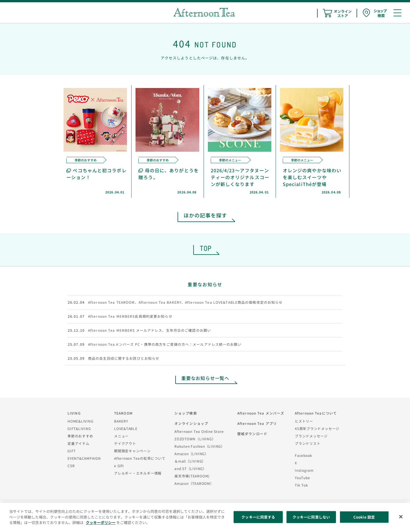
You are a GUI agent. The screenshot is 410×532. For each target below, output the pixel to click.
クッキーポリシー (101, 522)
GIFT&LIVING (79, 428)
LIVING (74, 413)
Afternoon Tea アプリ (257, 423)
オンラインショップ (191, 423)
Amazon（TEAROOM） (194, 483)
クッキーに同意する (258, 517)
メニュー (121, 436)
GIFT (72, 451)
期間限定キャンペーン (132, 451)
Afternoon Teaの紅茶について (140, 458)
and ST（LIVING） (190, 468)
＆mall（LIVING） (190, 461)
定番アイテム (78, 443)
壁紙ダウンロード (252, 434)
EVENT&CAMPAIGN (84, 458)
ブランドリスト (307, 443)
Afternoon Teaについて (316, 413)
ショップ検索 (186, 413)
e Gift (119, 466)
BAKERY (121, 421)
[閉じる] (401, 517)
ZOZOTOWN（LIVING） (195, 439)
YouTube (302, 478)
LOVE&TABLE (126, 428)
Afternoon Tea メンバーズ (261, 413)
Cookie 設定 (364, 517)
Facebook (303, 455)
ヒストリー (304, 421)
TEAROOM (123, 413)
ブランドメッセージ (311, 436)
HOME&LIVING (80, 421)
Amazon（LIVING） (191, 454)
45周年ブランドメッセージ (317, 428)
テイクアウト (125, 443)
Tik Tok (301, 485)
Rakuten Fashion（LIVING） (200, 446)
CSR (71, 466)
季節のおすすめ (80, 436)
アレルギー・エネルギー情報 (138, 473)
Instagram (304, 470)
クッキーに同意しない (311, 517)
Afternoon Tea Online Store (199, 431)
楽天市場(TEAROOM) (192, 476)
